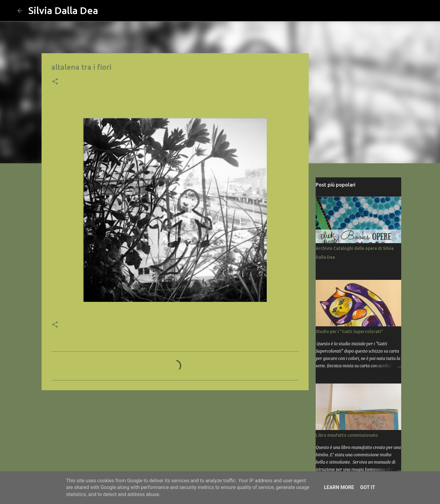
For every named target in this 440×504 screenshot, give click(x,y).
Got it (367, 487)
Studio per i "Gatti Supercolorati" (349, 332)
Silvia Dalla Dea (63, 10)
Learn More (339, 487)
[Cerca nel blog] (392, 11)
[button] (55, 82)
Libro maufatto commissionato (347, 435)
